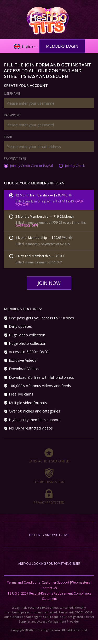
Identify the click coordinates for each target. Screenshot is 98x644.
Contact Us (49, 588)
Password (12, 116)
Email (8, 137)
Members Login (62, 46)
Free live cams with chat (49, 535)
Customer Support (56, 582)
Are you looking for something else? (49, 564)
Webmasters (80, 582)
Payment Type (15, 159)
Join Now (49, 283)
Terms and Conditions (24, 582)
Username (12, 94)
